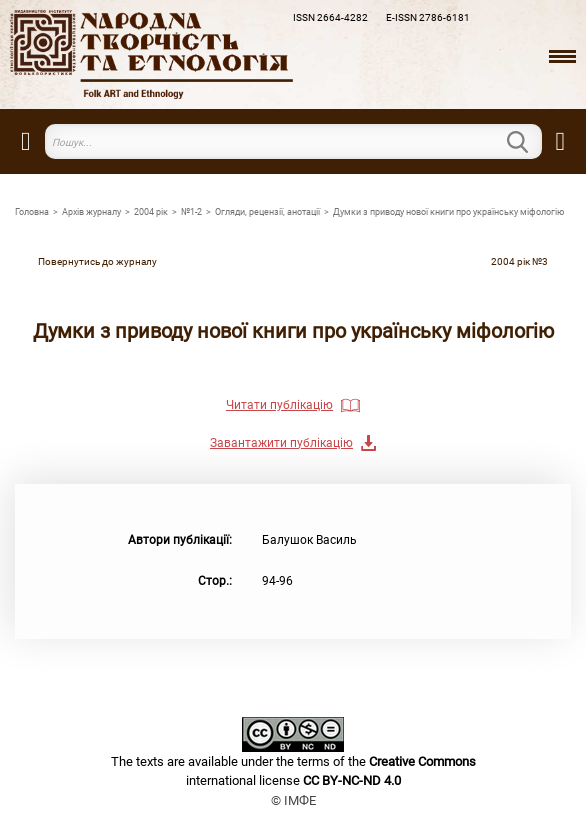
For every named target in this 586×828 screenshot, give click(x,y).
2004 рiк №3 (519, 261)
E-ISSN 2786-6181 (428, 17)
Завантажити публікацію (281, 443)
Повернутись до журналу (97, 261)
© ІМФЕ (293, 800)
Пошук (530, 142)
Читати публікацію (279, 405)
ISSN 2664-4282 (330, 17)
